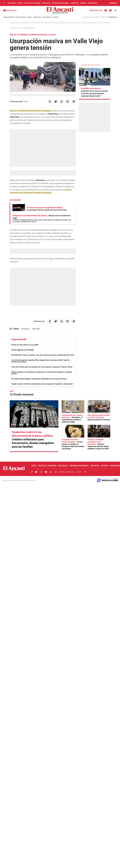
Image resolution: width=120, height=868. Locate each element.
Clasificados (37, 17)
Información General (61, 3)
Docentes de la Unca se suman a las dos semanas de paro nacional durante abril (43, 355)
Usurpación (25, 329)
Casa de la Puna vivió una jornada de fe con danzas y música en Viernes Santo (42, 367)
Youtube (46, 472)
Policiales (46, 3)
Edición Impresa (21, 17)
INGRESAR (113, 3)
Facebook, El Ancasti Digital (32, 472)
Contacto (55, 17)
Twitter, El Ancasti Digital (36, 472)
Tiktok (51, 472)
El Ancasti (14, 28)
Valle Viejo (36, 329)
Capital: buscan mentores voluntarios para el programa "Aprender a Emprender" (42, 384)
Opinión (83, 3)
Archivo (30, 17)
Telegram (56, 472)
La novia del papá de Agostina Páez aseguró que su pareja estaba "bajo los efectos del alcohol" (41, 361)
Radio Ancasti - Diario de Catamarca (10, 10)
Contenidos (92, 3)
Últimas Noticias (9, 17)
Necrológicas (47, 17)
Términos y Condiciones (66, 472)
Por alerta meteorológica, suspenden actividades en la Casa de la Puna (39, 379)
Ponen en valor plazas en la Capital (25, 345)
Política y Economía (32, 3)
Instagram (41, 472)
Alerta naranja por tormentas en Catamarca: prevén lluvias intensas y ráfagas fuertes (42, 373)
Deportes (75, 3)
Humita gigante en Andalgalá (23, 350)
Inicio (20, 3)
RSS (85, 472)
